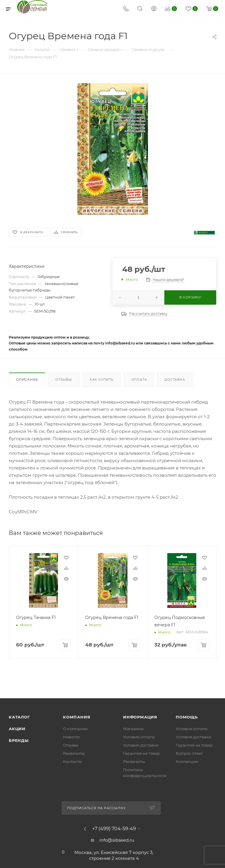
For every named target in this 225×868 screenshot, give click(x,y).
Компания (77, 717)
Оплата (139, 380)
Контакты (72, 761)
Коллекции (187, 761)
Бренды (19, 740)
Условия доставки (141, 745)
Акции (17, 729)
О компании (75, 729)
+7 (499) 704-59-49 (114, 829)
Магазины (133, 729)
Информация (140, 717)
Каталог (19, 717)
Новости (71, 737)
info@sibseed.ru (117, 840)
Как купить (102, 380)
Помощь (187, 717)
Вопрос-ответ (189, 753)
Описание (27, 380)
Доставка (175, 380)
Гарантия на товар (142, 753)
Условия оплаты (139, 737)
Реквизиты (74, 753)
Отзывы (64, 380)
